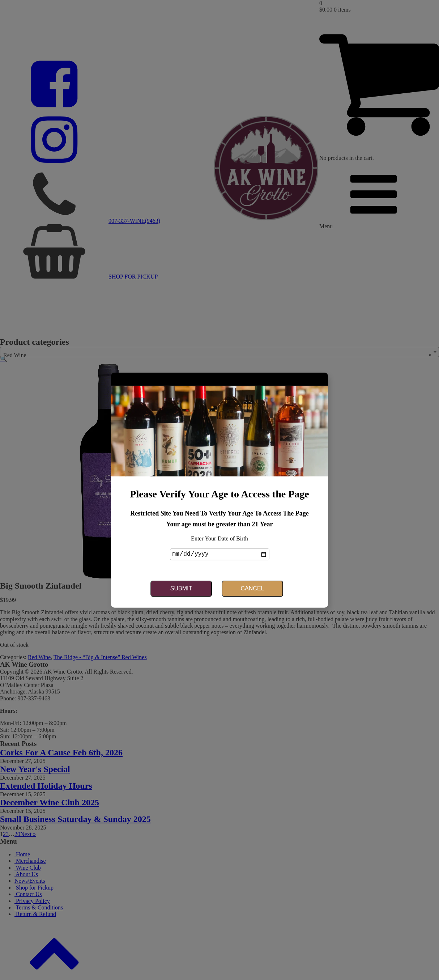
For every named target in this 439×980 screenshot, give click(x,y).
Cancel (253, 588)
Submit (181, 588)
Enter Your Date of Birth (219, 539)
